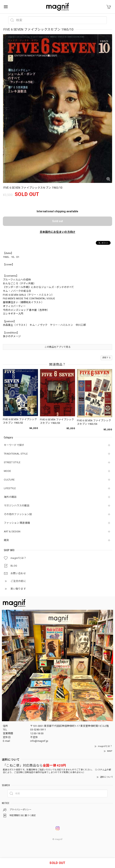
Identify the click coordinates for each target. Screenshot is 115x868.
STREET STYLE (12, 462)
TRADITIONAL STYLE (16, 454)
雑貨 (6, 540)
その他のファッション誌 (18, 514)
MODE (7, 471)
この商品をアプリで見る (57, 347)
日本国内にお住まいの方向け (58, 232)
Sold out (58, 221)
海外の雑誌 (10, 497)
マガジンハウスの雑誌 (17, 506)
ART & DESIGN (12, 532)
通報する (106, 358)
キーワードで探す (14, 445)
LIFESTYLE (10, 488)
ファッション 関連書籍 (17, 523)
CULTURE (9, 480)
